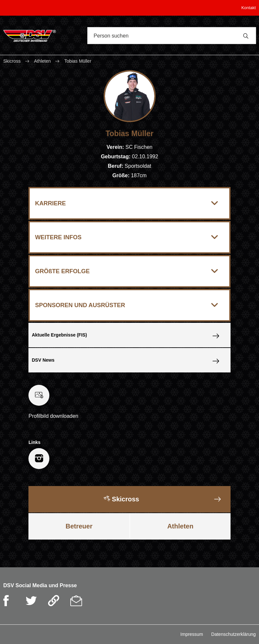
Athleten (42, 61)
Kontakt (249, 8)
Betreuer (79, 526)
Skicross (13, 61)
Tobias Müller (78, 61)
